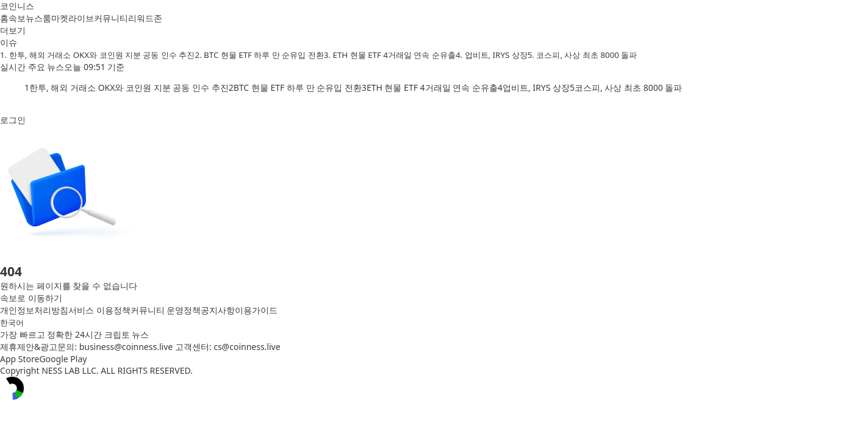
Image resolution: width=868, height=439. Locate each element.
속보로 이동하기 (31, 298)
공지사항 (218, 310)
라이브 (81, 18)
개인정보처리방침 (34, 310)
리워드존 (145, 18)
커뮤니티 (111, 18)
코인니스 (17, 6)
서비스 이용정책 (99, 310)
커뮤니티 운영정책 (166, 310)
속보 (17, 18)
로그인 (13, 120)
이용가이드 (256, 310)
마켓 (60, 18)
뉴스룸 (38, 18)
